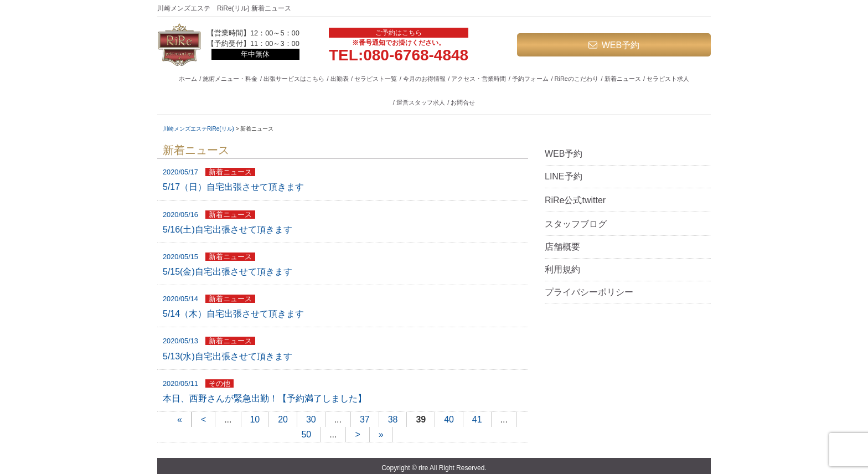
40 (449, 419)
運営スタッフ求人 (421, 102)
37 (365, 419)
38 (393, 419)
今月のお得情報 (424, 79)
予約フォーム (530, 79)
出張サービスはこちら (294, 79)
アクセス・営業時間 (479, 79)
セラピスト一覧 (376, 79)
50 (306, 435)
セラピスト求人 (668, 79)
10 (255, 419)
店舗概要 (562, 247)
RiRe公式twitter (575, 200)
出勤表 (340, 79)
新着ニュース (623, 79)
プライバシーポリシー (589, 292)
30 (311, 419)
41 (477, 419)
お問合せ (463, 102)
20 (283, 419)
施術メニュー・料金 (230, 79)
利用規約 (562, 269)
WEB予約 (621, 45)
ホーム (188, 79)
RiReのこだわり (577, 79)
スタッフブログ (576, 224)
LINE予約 (564, 176)
